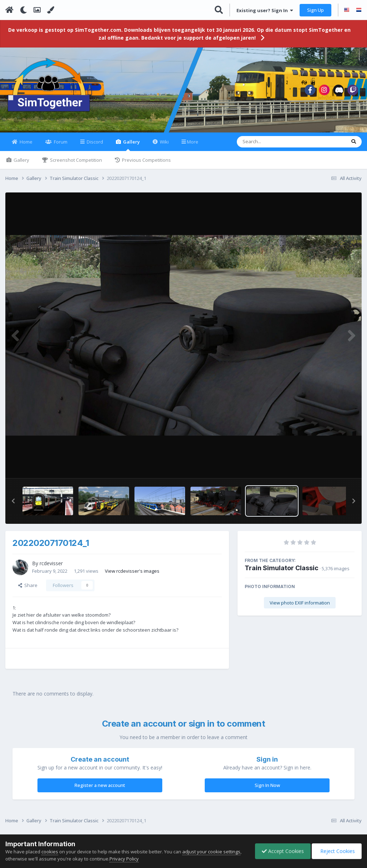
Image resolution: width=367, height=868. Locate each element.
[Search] (273, 146)
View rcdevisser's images (132, 575)
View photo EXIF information (300, 607)
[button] (13, 505)
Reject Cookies (336, 851)
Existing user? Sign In (265, 10)
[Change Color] (51, 10)
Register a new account (100, 789)
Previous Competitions (146, 164)
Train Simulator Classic (282, 572)
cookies (50, 852)
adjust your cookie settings (211, 852)
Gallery (131, 149)
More (193, 146)
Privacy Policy (124, 859)
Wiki (164, 146)
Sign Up (315, 10)
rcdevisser (51, 568)
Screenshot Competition (75, 164)
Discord (94, 146)
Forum (60, 146)
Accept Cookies (281, 851)
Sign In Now (267, 789)
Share (28, 589)
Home (26, 146)
